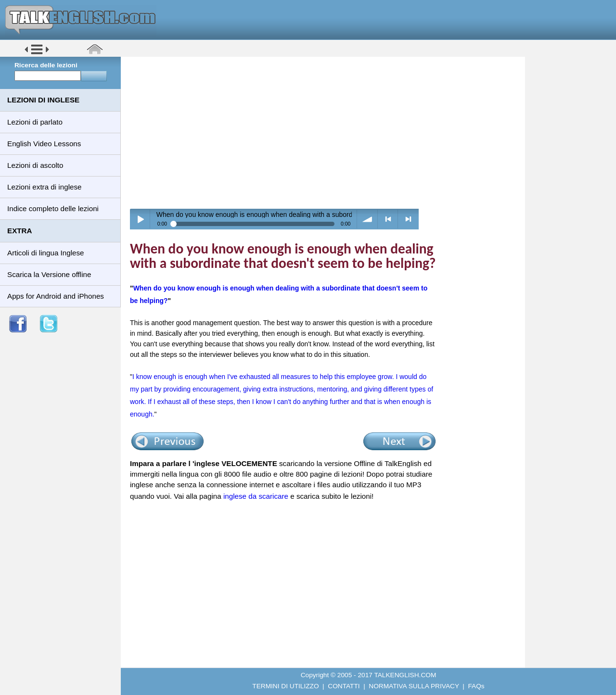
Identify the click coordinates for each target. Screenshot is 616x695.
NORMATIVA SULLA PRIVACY (414, 686)
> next (408, 219)
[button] (37, 54)
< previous (388, 219)
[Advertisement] (326, 132)
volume (367, 219)
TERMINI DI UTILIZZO (285, 686)
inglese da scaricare (256, 496)
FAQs (476, 686)
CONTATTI (344, 686)
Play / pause (140, 219)
